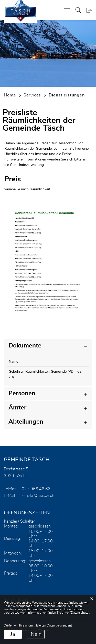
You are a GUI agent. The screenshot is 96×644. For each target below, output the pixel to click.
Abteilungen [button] (26, 422)
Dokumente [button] (25, 346)
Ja (13, 634)
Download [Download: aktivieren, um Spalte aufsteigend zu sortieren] (75, 362)
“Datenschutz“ (79, 613)
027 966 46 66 (36, 489)
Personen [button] (22, 393)
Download (77, 373)
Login (89, 10)
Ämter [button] (17, 408)
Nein (36, 634)
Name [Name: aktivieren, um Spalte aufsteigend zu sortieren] (13, 362)
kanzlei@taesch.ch (38, 496)
